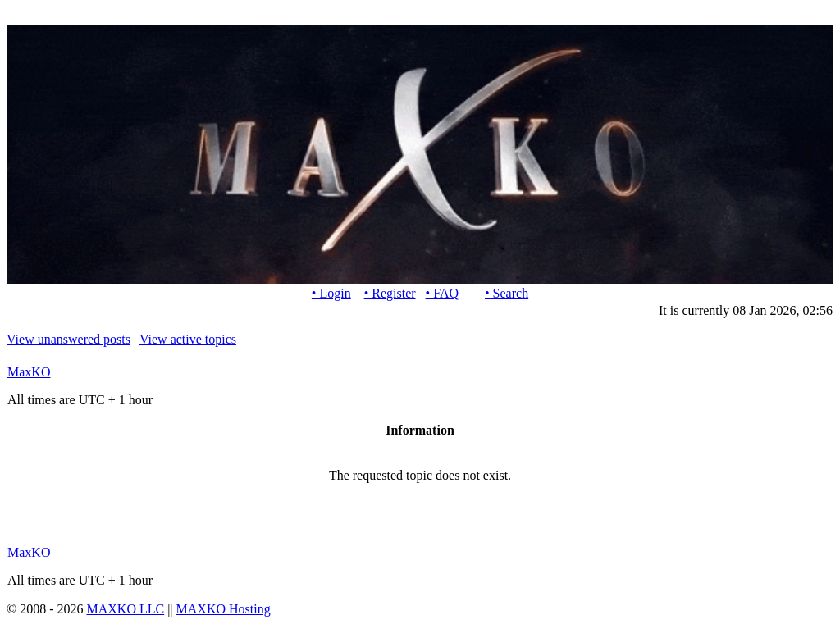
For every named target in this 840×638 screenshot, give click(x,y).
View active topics (188, 339)
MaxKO (29, 372)
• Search (507, 293)
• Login (331, 293)
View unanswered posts (68, 339)
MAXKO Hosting (224, 609)
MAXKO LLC (125, 609)
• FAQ (442, 293)
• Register (390, 293)
